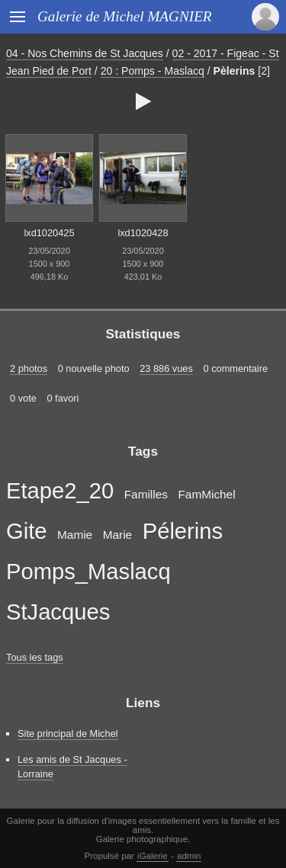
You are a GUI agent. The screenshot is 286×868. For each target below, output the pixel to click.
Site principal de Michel (68, 733)
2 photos (29, 368)
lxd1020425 (49, 233)
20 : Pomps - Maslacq (153, 71)
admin (189, 856)
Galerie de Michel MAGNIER (125, 16)
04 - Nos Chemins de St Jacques (85, 53)
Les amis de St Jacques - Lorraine (72, 767)
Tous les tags (35, 657)
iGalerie (153, 856)
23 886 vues (166, 368)
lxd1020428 (143, 233)
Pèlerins (235, 71)
